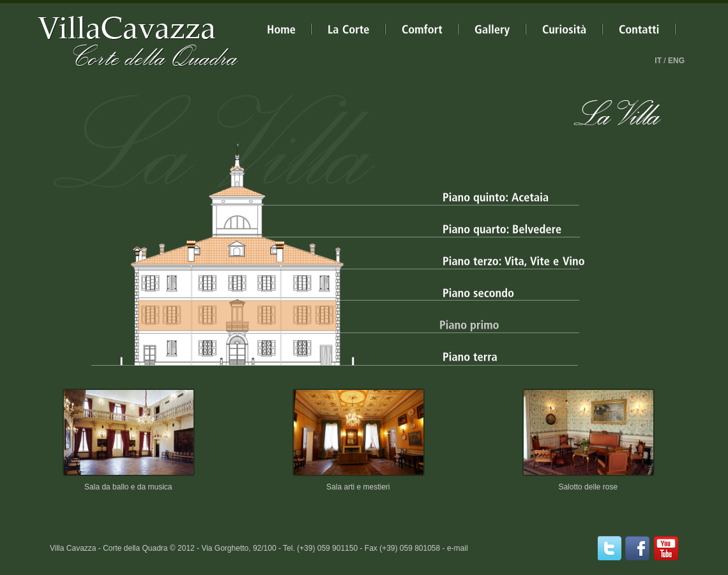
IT (658, 61)
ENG (676, 61)
